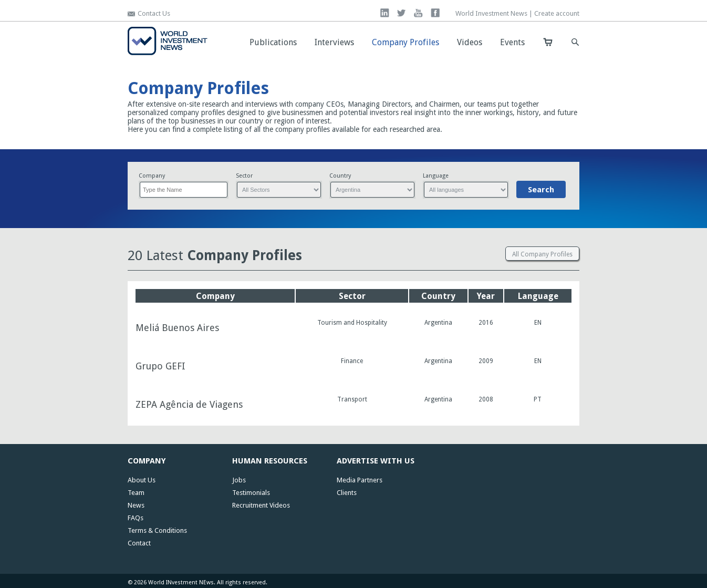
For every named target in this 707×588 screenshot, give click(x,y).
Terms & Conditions (157, 530)
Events (512, 42)
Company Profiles (406, 42)
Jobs (239, 480)
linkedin (385, 13)
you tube (418, 13)
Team (136, 493)
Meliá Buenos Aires (177, 328)
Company (152, 176)
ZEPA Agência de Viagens (189, 405)
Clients (347, 493)
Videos (470, 42)
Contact (139, 543)
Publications (273, 42)
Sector (244, 176)
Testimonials (251, 493)
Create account (557, 13)
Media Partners (360, 480)
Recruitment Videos (261, 505)
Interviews (334, 42)
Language (436, 176)
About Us (142, 480)
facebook (435, 13)
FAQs (136, 518)
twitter (402, 13)
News (136, 505)
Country (340, 176)
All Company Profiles (542, 254)
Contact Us (154, 13)
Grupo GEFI (160, 366)
